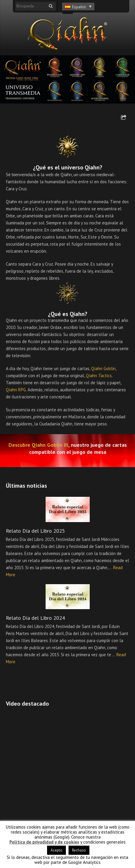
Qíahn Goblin (103, 370)
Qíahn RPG (16, 391)
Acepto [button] (56, 850)
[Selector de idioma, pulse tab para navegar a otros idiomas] (78, 6)
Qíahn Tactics (99, 377)
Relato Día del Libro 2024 (35, 618)
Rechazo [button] (79, 850)
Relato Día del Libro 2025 (35, 531)
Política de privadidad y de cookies (44, 842)
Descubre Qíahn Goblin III (38, 445)
